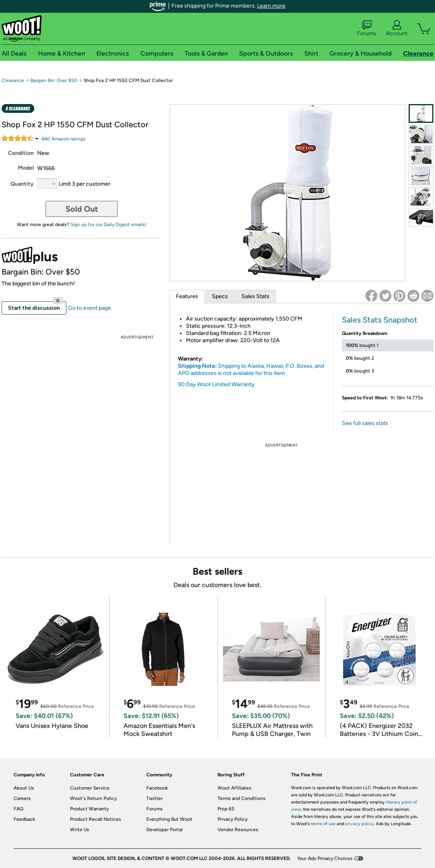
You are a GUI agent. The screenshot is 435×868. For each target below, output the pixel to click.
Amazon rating (64, 139)
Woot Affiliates (234, 788)
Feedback (24, 819)
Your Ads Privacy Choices (325, 858)
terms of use (323, 824)
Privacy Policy (232, 819)
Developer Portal (165, 830)
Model (26, 168)
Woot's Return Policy (93, 798)
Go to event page (90, 308)
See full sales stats (365, 423)
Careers (22, 798)
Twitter (155, 798)
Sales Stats (255, 296)
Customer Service (90, 788)
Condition (21, 153)
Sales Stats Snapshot (380, 320)
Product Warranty (89, 809)
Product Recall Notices (96, 819)
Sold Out (82, 209)
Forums (367, 28)
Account (397, 28)
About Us (24, 788)
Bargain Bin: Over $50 (54, 80)
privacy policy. (360, 824)
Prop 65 (226, 809)
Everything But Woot (169, 819)
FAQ (18, 809)
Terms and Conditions (241, 798)
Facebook (157, 788)
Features (187, 296)
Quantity (22, 184)
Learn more (271, 6)
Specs (220, 296)
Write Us (80, 830)
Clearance (13, 80)
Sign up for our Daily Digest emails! (109, 225)
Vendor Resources (238, 830)
